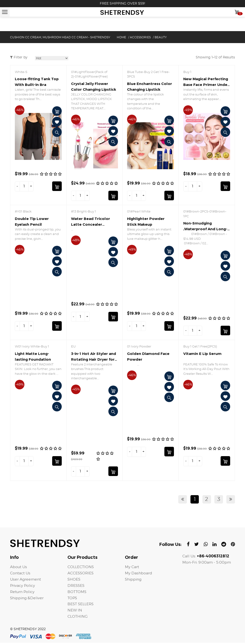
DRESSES (76, 586)
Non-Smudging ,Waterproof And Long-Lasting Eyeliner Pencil (205, 229)
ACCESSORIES (140, 37)
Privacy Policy (23, 586)
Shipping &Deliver (27, 599)
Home (121, 37)
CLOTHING (78, 618)
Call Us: (206, 557)
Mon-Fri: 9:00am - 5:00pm (207, 563)
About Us (19, 568)
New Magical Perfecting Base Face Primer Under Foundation (206, 85)
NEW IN (75, 611)
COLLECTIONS (81, 568)
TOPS (72, 599)
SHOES (74, 580)
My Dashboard (139, 574)
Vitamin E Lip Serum (202, 354)
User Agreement (26, 580)
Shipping (134, 580)
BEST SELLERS (81, 605)
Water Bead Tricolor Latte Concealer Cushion (91, 225)
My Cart (132, 568)
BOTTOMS (77, 593)
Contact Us (20, 574)
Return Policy (23, 593)
